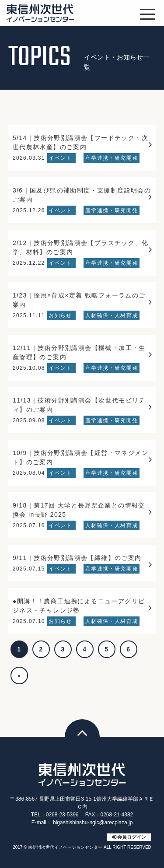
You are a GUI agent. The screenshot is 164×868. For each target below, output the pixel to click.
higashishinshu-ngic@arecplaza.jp (93, 822)
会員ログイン (132, 837)
